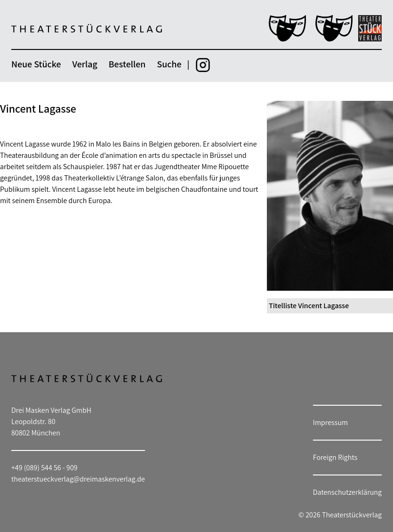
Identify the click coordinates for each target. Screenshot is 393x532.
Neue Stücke (36, 64)
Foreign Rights (335, 457)
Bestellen (127, 64)
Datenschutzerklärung (347, 492)
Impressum (330, 422)
